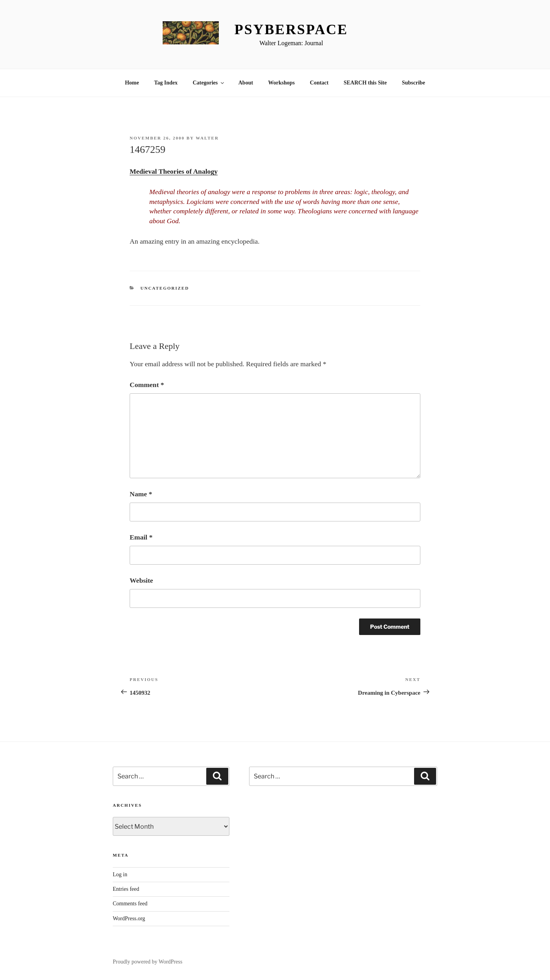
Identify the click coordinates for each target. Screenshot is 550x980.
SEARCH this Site (365, 83)
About (246, 83)
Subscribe (413, 83)
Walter (207, 138)
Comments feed (130, 904)
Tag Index (166, 83)
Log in (120, 874)
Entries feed (126, 889)
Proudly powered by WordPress (148, 962)
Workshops (282, 83)
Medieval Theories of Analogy (174, 171)
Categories (209, 83)
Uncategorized (165, 288)
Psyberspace (291, 29)
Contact (319, 83)
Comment (147, 385)
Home (132, 83)
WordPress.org (129, 919)
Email (141, 537)
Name (141, 494)
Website (141, 580)
